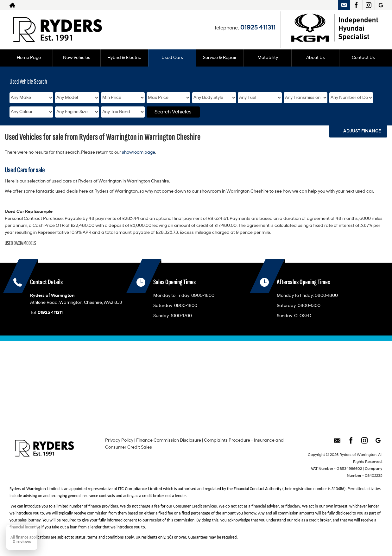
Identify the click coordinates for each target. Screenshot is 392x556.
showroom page (139, 153)
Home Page (29, 58)
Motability (268, 58)
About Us (316, 58)
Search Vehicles (173, 112)
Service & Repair (220, 58)
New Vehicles (77, 58)
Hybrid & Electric (124, 58)
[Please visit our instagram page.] (368, 5)
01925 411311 (258, 28)
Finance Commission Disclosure (169, 441)
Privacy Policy (119, 441)
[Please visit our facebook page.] (356, 5)
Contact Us (363, 58)
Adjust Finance (362, 131)
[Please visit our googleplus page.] (381, 5)
